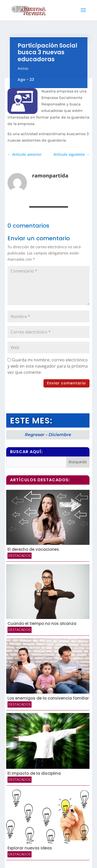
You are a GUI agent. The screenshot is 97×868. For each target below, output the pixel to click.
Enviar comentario (66, 383)
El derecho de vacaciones (33, 549)
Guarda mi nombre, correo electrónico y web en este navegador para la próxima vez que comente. (48, 366)
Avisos (23, 68)
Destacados (20, 556)
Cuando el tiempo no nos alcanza (42, 623)
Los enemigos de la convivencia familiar (48, 698)
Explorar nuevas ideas (30, 848)
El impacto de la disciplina (34, 773)
